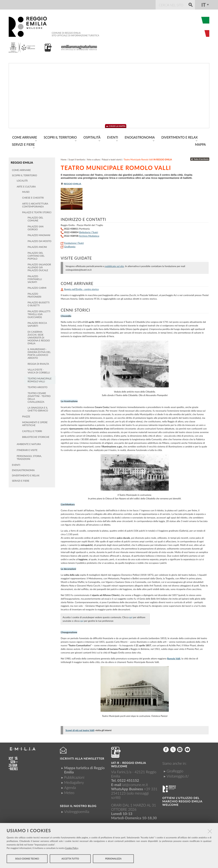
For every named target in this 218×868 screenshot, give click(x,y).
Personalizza (113, 859)
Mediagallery (74, 782)
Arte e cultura (94, 159)
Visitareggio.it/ (178, 775)
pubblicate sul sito (114, 265)
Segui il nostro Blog (78, 805)
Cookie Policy (72, 849)
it (203, 5)
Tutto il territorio (200, 158)
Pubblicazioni (74, 777)
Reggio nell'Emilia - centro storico (81, 288)
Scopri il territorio (77, 159)
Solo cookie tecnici (27, 859)
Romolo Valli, (174, 658)
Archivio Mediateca (89, 235)
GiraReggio (70, 246)
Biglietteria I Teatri (89, 232)
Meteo (69, 792)
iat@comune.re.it (135, 784)
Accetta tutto (70, 859)
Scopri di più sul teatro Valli (80, 730)
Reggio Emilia (22, 162)
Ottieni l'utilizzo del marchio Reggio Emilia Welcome (182, 801)
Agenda (70, 787)
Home (64, 159)
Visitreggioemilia (77, 811)
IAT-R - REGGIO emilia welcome (129, 764)
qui (131, 617)
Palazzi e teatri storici (112, 159)
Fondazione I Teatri (74, 242)
